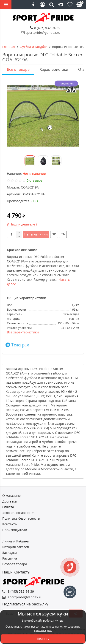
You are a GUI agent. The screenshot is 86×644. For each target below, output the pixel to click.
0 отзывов (35, 180)
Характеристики (54, 69)
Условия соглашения (19, 513)
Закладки (10, 553)
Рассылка (10, 558)
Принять (43, 639)
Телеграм (20, 345)
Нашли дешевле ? (22, 224)
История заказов (16, 547)
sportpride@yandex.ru (41, 33)
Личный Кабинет (16, 541)
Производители (15, 530)
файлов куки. (43, 630)
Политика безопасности (21, 518)
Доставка (10, 501)
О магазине (11, 496)
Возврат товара (15, 564)
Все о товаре (18, 69)
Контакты (10, 524)
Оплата (8, 507)
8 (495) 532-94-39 (45, 28)
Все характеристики (23, 332)
